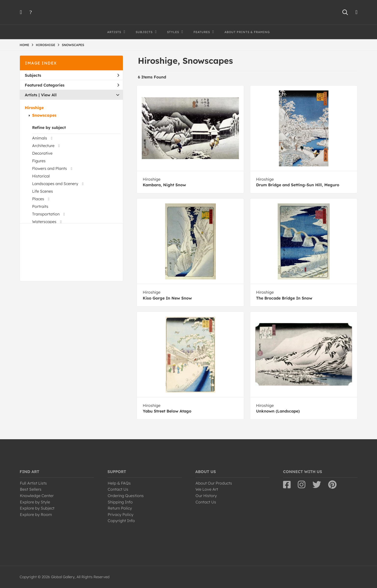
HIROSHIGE (45, 45)
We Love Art (207, 489)
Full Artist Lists (33, 483)
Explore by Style (35, 502)
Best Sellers (31, 489)
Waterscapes (44, 222)
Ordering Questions (126, 496)
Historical (41, 176)
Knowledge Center (37, 496)
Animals (40, 138)
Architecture (43, 146)
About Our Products (214, 483)
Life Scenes (43, 191)
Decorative (42, 153)
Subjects (72, 75)
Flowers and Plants (50, 168)
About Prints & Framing (247, 32)
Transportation (46, 214)
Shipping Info (120, 502)
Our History (206, 496)
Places (38, 199)
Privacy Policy (121, 514)
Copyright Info (121, 521)
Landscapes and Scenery (55, 184)
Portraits (40, 206)
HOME (24, 45)
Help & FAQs (119, 483)
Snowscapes (44, 115)
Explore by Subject (37, 508)
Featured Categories (72, 85)
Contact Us (118, 489)
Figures (39, 161)
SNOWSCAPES (73, 45)
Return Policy (120, 508)
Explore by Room (36, 514)
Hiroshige (34, 108)
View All (49, 95)
